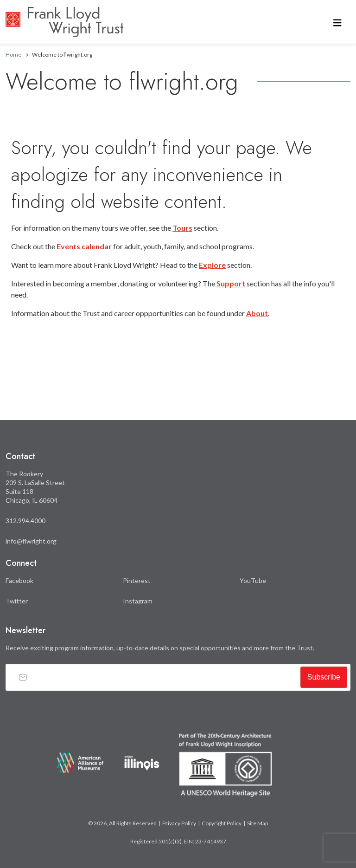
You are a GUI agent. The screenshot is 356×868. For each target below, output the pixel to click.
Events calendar (84, 246)
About (257, 313)
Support (231, 283)
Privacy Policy (179, 823)
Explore (212, 265)
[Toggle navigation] (337, 22)
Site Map (257, 823)
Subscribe (324, 677)
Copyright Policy (222, 823)
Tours (182, 228)
